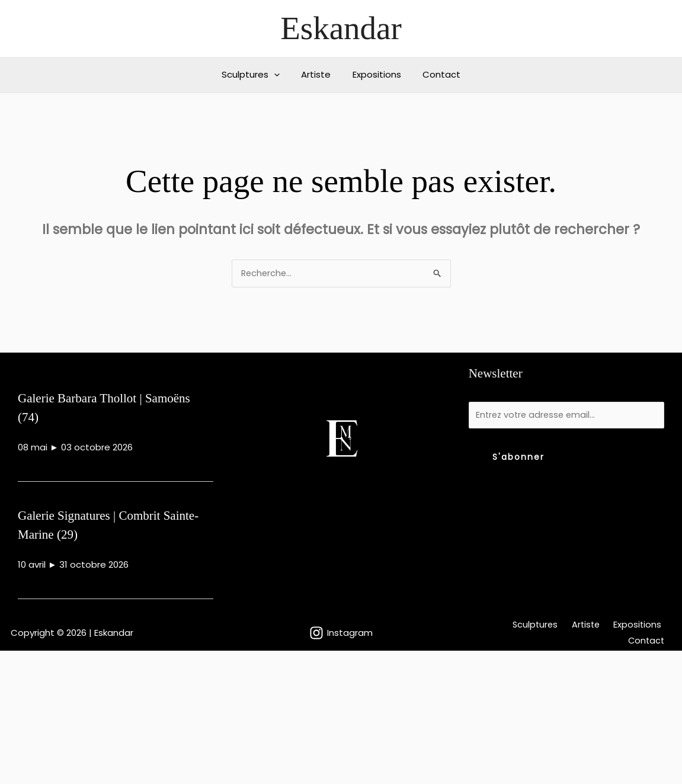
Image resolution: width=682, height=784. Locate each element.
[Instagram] (341, 634)
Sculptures (257, 75)
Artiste (318, 74)
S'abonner (518, 459)
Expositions (375, 74)
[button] (280, 75)
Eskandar (341, 28)
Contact (436, 74)
